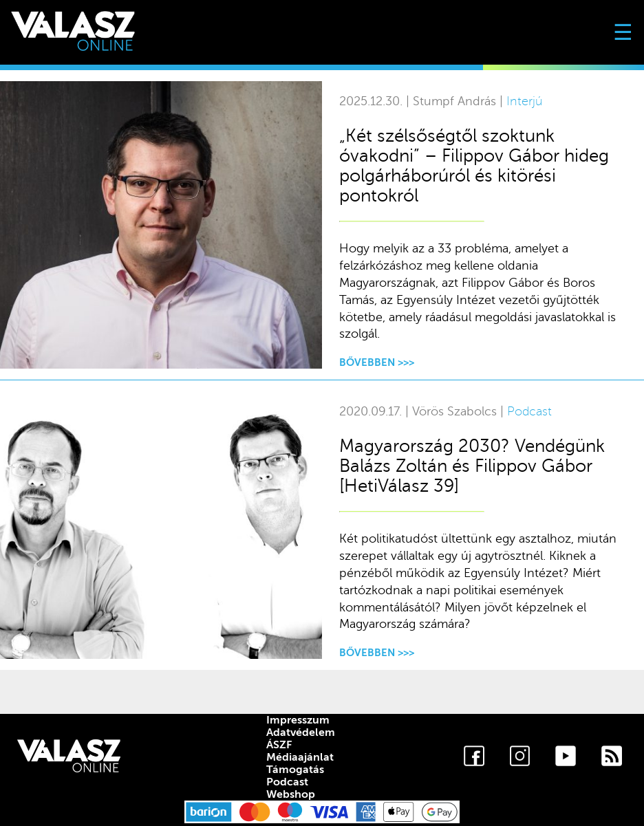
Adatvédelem (301, 732)
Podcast (529, 412)
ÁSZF (279, 745)
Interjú (524, 101)
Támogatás (295, 770)
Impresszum (298, 720)
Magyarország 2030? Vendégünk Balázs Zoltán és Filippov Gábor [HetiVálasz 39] (472, 466)
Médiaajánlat (300, 757)
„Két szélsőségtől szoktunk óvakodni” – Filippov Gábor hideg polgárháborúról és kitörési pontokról (474, 166)
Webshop (291, 794)
